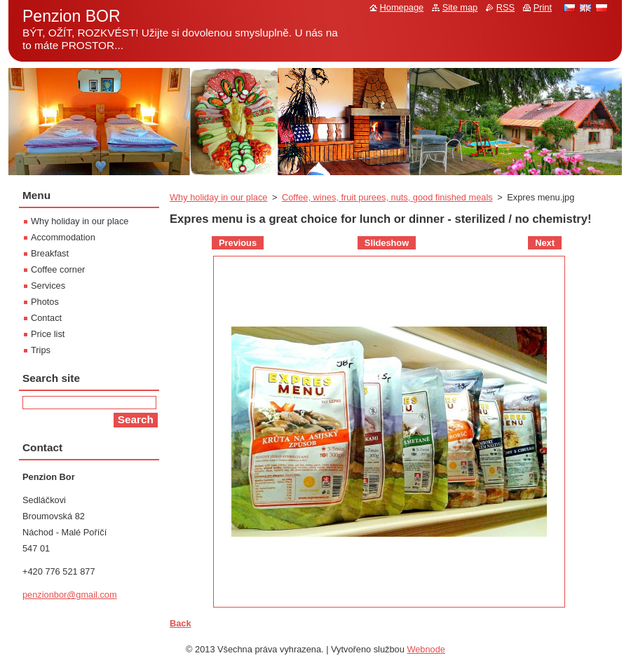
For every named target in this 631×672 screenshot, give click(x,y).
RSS (506, 7)
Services (48, 286)
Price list (48, 334)
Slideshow (387, 243)
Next (545, 243)
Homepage (402, 7)
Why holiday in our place (218, 197)
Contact (46, 318)
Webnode (426, 649)
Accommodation (63, 237)
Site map (460, 7)
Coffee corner (58, 269)
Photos (45, 302)
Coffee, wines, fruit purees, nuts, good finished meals (387, 197)
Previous (238, 243)
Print (543, 7)
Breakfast (50, 253)
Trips (41, 350)
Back (181, 623)
